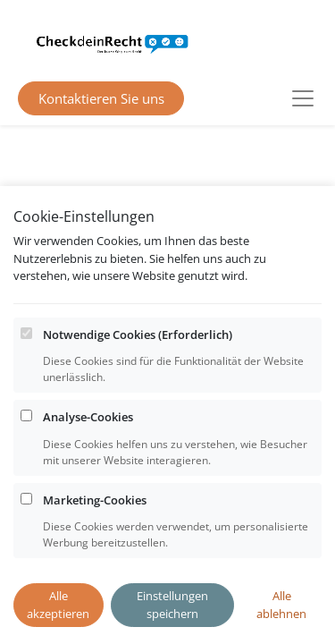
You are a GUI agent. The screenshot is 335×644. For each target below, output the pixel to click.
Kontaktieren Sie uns (101, 98)
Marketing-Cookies (95, 547)
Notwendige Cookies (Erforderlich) (138, 381)
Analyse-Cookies (88, 464)
